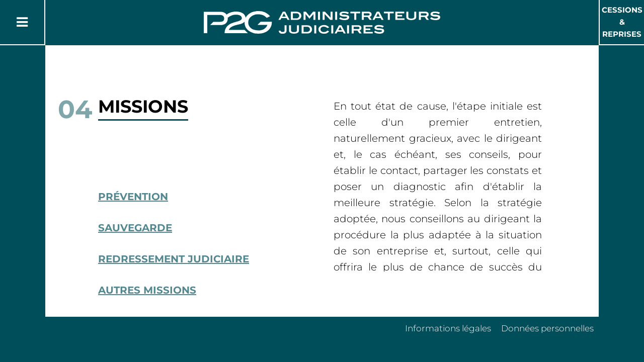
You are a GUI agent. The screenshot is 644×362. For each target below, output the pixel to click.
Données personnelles (547, 328)
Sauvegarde (135, 228)
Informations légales (448, 328)
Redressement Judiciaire (174, 259)
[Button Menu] (22, 22)
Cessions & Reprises (622, 22)
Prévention (133, 197)
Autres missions (147, 290)
